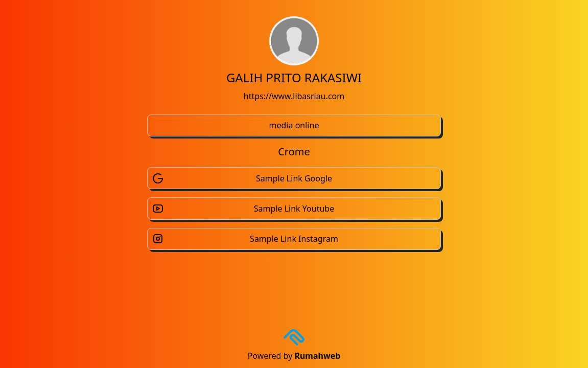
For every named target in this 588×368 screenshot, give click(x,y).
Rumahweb (317, 356)
